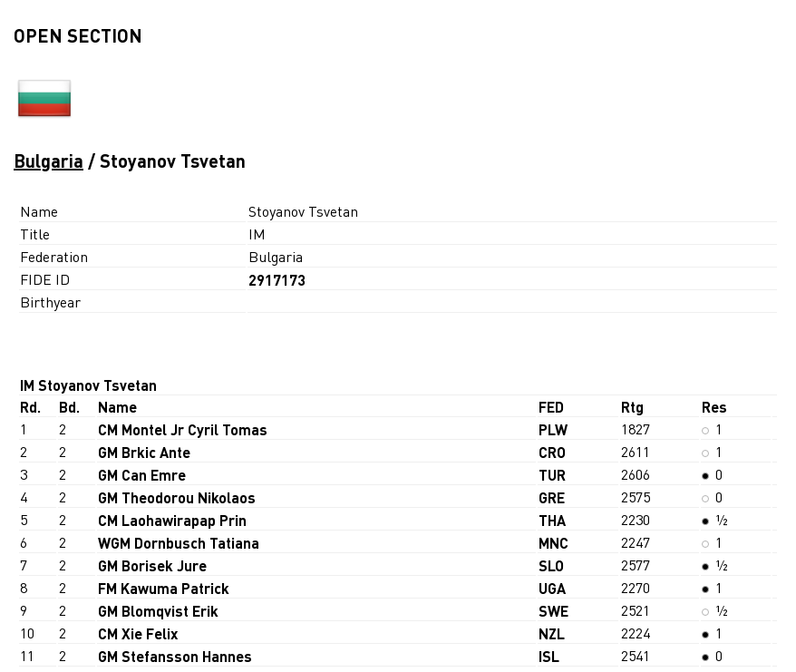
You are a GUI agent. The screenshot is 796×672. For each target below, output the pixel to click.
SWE (553, 611)
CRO (552, 452)
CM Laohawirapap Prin (172, 520)
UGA (552, 588)
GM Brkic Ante (144, 452)
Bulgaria (49, 161)
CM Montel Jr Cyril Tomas (183, 429)
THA (552, 520)
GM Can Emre (142, 475)
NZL (552, 633)
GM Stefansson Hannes (175, 656)
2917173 (277, 280)
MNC (553, 543)
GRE (552, 497)
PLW (553, 429)
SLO (551, 565)
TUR (552, 475)
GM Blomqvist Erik (158, 611)
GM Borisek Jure (152, 565)
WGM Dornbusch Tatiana (179, 543)
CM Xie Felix (138, 633)
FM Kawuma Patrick (164, 588)
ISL (549, 656)
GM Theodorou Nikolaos (177, 497)
